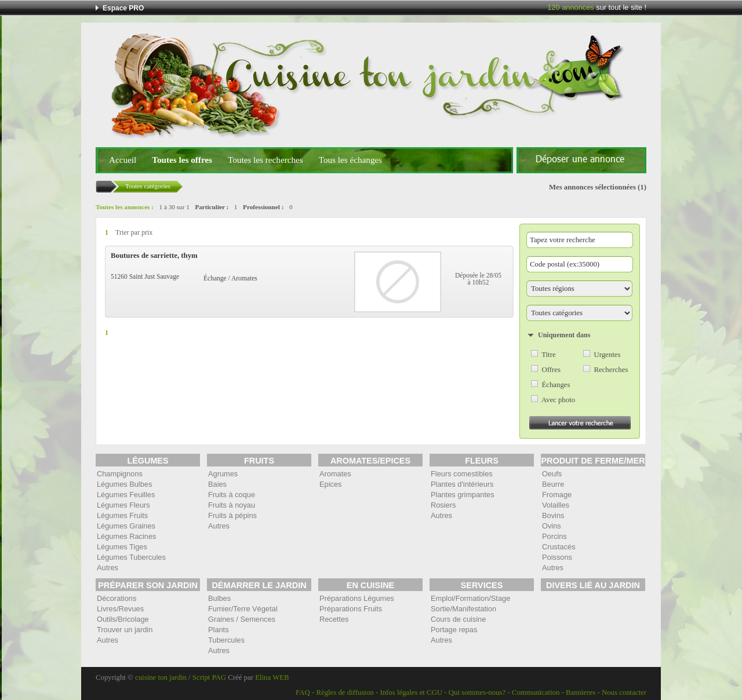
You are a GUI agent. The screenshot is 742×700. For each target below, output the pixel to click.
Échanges (556, 385)
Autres (108, 568)
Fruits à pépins (232, 515)
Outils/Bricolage (123, 619)
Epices (330, 484)
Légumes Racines (126, 536)
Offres (551, 370)
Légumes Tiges (122, 547)
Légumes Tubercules (131, 557)
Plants (219, 630)
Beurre (553, 484)
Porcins (554, 536)
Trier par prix (134, 232)
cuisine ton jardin (161, 677)
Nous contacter (624, 692)
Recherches (611, 370)
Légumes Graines (126, 526)
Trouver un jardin (125, 630)
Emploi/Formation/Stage (470, 598)
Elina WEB (272, 677)
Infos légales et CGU (411, 692)
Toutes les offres (182, 160)
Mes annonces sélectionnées (592, 187)
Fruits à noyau (232, 505)
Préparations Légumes (357, 598)
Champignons (120, 474)
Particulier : (212, 207)
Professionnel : (263, 207)
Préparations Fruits (351, 609)
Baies (217, 484)
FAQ (303, 692)
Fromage (557, 495)
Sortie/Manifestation (463, 609)
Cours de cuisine (458, 619)
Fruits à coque (232, 495)
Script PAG (209, 677)
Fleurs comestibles (462, 474)
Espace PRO (123, 8)
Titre (548, 355)
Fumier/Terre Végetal (243, 609)
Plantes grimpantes (463, 495)
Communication (536, 692)
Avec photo (558, 400)
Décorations (117, 598)
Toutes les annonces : (125, 207)
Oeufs (552, 474)
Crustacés (559, 547)
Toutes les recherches (265, 160)
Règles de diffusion (345, 692)
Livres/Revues (120, 609)
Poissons (557, 557)
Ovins (552, 526)
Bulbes (219, 598)
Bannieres (581, 692)
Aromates (335, 474)
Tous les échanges (350, 160)
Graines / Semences (242, 619)
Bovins (553, 515)
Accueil (123, 160)
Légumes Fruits (122, 515)
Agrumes (223, 474)
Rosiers (443, 505)
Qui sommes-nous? (477, 692)
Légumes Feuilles (126, 495)
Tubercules (226, 640)
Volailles (556, 505)
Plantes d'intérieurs (462, 484)
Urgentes (607, 355)
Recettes (334, 619)
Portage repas (454, 630)
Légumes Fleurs (123, 505)
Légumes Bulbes (124, 484)
